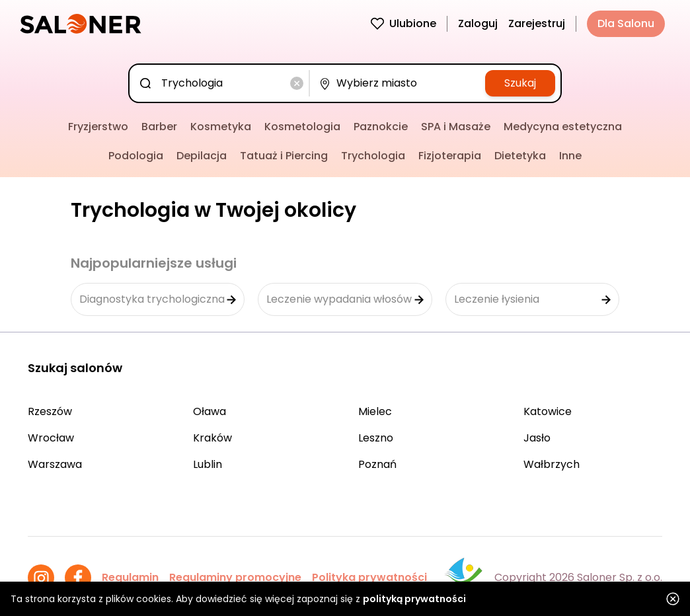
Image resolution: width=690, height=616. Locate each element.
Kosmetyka (221, 127)
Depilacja (202, 156)
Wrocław (51, 438)
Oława (210, 411)
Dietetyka (520, 156)
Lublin (208, 464)
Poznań (377, 464)
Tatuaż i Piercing (284, 156)
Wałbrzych (552, 464)
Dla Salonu (626, 23)
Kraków (212, 438)
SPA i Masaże (456, 127)
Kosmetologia (302, 127)
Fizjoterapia (450, 156)
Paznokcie (381, 127)
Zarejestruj (537, 23)
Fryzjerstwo (98, 127)
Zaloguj (478, 23)
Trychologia (373, 156)
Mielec (375, 411)
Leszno (376, 438)
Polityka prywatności (369, 577)
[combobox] (222, 83)
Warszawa (55, 464)
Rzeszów (50, 411)
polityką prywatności (414, 599)
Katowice (548, 411)
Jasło (537, 438)
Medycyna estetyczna (563, 127)
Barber (159, 127)
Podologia (136, 156)
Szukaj (520, 83)
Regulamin (130, 577)
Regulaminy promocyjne (235, 577)
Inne (570, 156)
